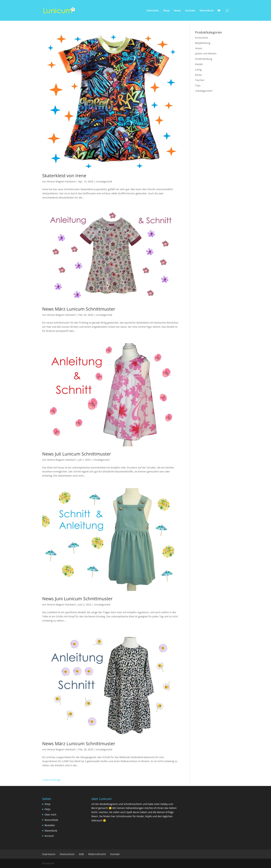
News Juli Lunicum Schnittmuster (77, 454)
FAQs (48, 809)
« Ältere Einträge (51, 780)
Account (49, 836)
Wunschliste (51, 820)
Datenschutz (67, 854)
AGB (81, 854)
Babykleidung (203, 43)
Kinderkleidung (204, 59)
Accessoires (202, 38)
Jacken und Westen (206, 53)
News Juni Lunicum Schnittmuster (77, 599)
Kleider (199, 64)
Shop (166, 11)
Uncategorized (104, 181)
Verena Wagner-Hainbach (61, 181)
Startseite (153, 11)
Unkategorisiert (204, 91)
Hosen (199, 48)
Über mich (50, 815)
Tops (198, 85)
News (177, 11)
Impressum (49, 854)
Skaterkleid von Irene (64, 176)
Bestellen (50, 825)
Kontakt (190, 11)
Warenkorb (207, 11)
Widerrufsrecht (97, 854)
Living (198, 70)
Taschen (200, 80)
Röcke (198, 75)
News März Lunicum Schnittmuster (79, 309)
